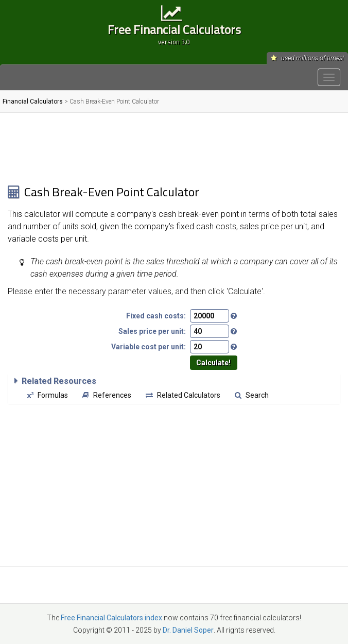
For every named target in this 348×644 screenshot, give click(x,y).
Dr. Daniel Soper (188, 630)
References (107, 395)
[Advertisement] (170, 148)
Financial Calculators (33, 101)
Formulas (48, 395)
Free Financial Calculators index (111, 618)
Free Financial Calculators (174, 33)
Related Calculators (183, 395)
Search (252, 395)
